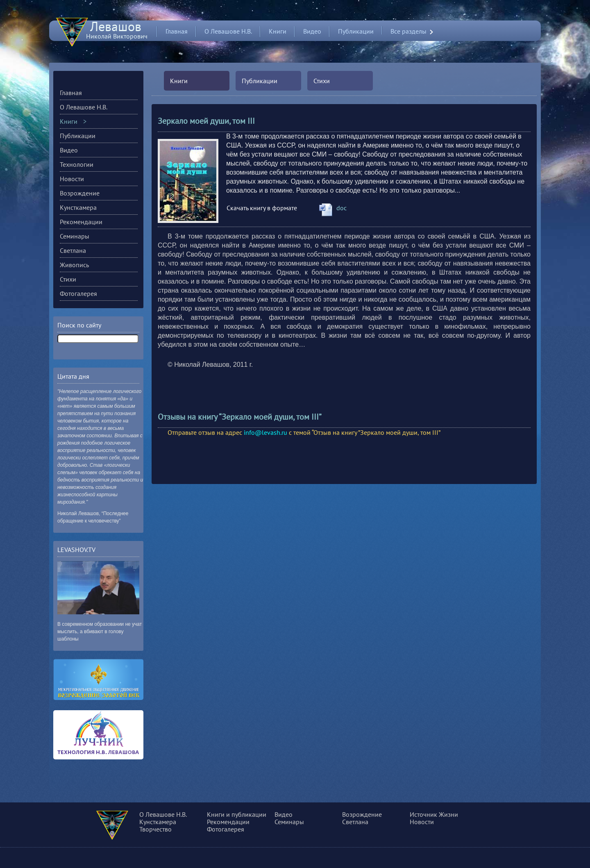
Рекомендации (81, 222)
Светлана (73, 250)
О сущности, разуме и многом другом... (124, 827)
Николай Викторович (117, 32)
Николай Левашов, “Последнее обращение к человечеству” (93, 517)
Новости (72, 179)
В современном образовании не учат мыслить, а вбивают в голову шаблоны (100, 632)
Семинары (75, 236)
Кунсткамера (78, 207)
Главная (177, 31)
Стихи (322, 81)
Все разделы (408, 31)
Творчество (155, 829)
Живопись (74, 265)
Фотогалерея (78, 293)
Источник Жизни (434, 814)
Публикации (356, 31)
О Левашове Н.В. (228, 31)
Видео (312, 31)
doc (342, 208)
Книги (278, 31)
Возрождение (80, 193)
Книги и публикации (237, 814)
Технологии (77, 164)
